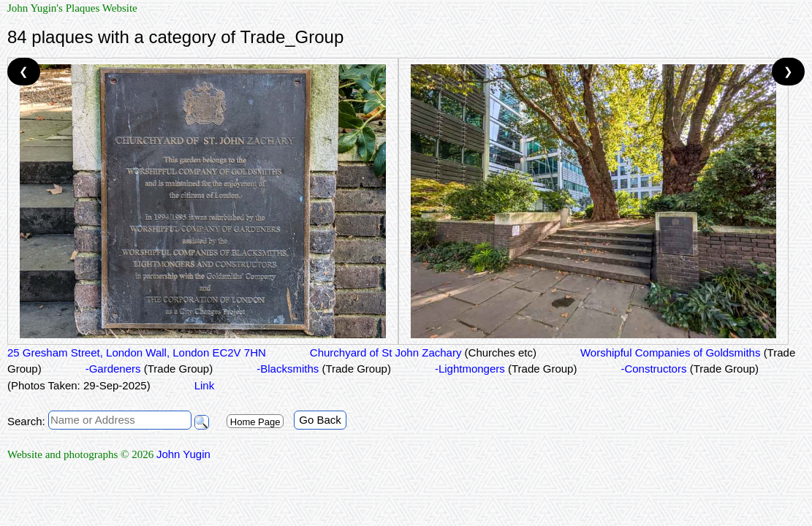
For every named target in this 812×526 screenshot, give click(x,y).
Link (205, 385)
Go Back (320, 420)
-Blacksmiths (324, 369)
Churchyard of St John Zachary (423, 352)
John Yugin (183, 454)
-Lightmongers (506, 369)
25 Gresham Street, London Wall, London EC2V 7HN (137, 352)
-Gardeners (149, 369)
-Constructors (690, 369)
